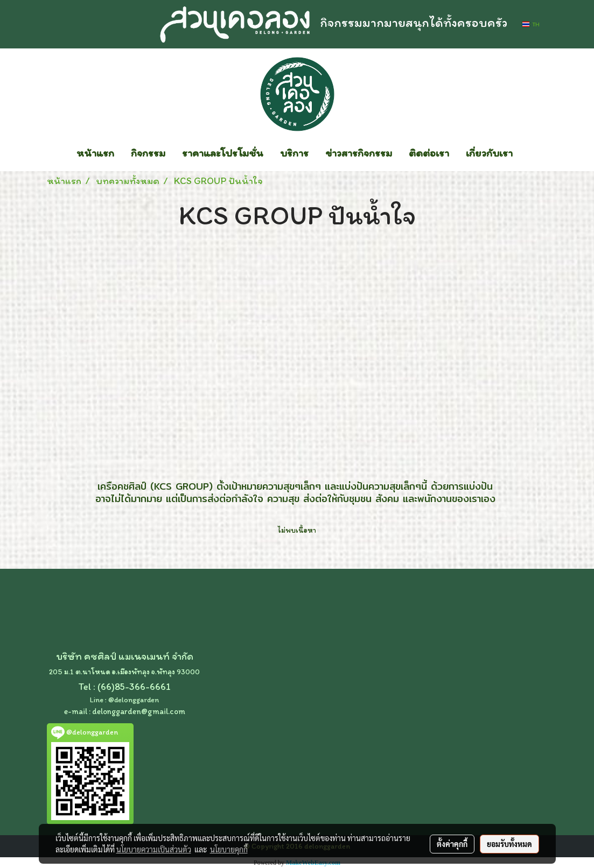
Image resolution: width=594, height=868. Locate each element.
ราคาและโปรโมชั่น (223, 153)
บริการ (294, 153)
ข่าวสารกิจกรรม (359, 153)
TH (531, 24)
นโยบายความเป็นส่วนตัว (154, 849)
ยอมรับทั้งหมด (509, 844)
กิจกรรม (148, 153)
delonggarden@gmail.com (139, 711)
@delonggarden (134, 700)
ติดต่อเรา (429, 153)
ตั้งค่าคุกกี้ (452, 844)
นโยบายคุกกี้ (229, 849)
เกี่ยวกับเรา (489, 153)
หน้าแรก (95, 153)
